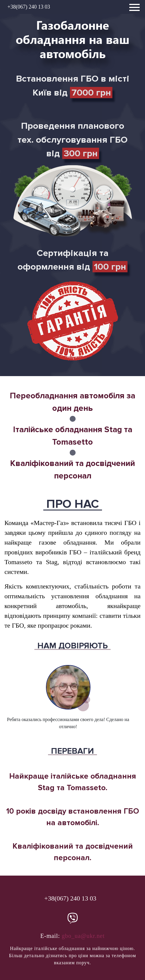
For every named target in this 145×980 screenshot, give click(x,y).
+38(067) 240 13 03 (29, 7)
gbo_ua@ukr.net (83, 936)
